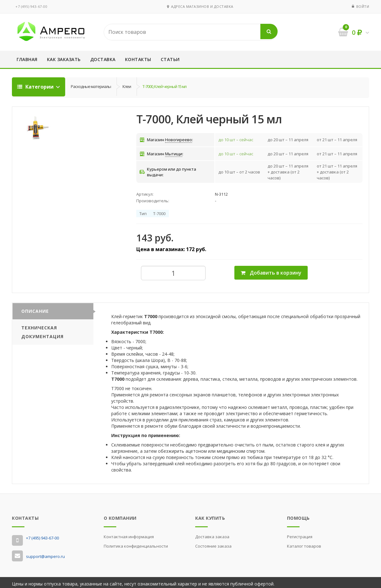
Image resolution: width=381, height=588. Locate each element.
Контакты (138, 59)
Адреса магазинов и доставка (200, 6)
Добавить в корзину (271, 270)
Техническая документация (42, 330)
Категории (36, 87)
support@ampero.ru (45, 554)
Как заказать (64, 59)
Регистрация (300, 534)
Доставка (103, 59)
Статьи (170, 59)
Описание (35, 309)
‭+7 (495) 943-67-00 (31, 6)
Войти (363, 6)
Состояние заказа (213, 543)
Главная (27, 59)
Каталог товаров (304, 543)
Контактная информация (129, 534)
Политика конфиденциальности (136, 543)
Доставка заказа (212, 534)
